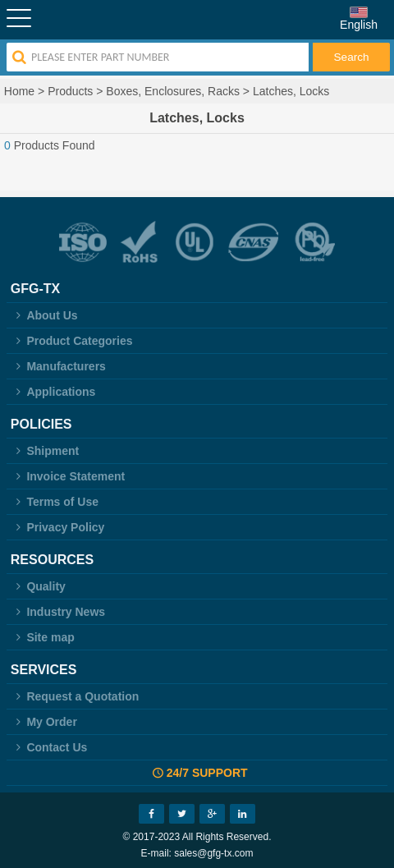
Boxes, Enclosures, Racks (173, 91)
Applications (53, 392)
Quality (38, 586)
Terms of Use (55, 502)
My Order (44, 722)
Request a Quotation (75, 696)
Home (19, 91)
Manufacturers (58, 366)
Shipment (45, 451)
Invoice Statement (68, 476)
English (359, 25)
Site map (43, 637)
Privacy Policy (58, 527)
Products (70, 91)
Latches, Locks (291, 91)
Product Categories (72, 341)
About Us (44, 315)
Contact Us (49, 747)
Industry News (58, 612)
